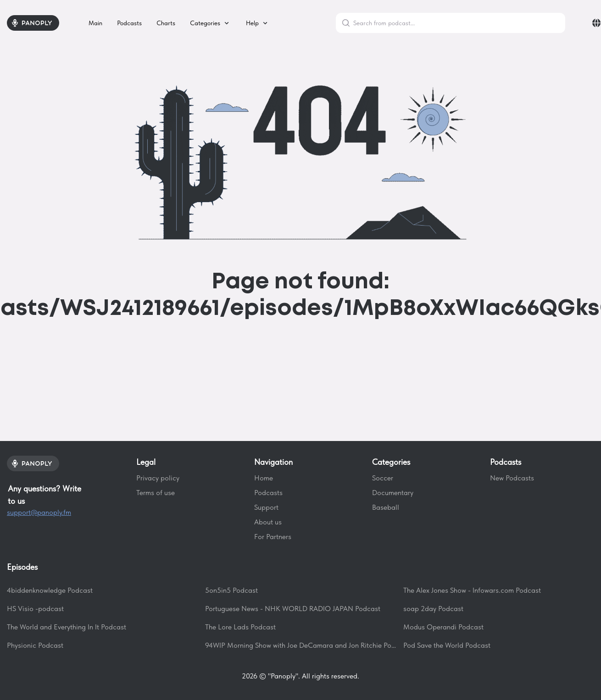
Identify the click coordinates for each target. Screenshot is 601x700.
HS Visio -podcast (35, 609)
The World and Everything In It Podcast (67, 627)
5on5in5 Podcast (231, 590)
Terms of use (156, 493)
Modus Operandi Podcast (443, 627)
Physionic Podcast (35, 645)
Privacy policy (158, 478)
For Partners (273, 537)
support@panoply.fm (39, 512)
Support (266, 507)
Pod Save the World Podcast (447, 645)
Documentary (393, 493)
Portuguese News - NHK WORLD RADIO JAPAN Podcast (293, 609)
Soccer (383, 478)
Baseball (386, 507)
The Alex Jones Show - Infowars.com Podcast (472, 590)
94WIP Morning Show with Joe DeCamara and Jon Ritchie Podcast (300, 645)
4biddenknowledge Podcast (50, 590)
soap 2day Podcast (433, 609)
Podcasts (268, 493)
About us (268, 522)
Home (264, 478)
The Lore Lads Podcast (240, 627)
